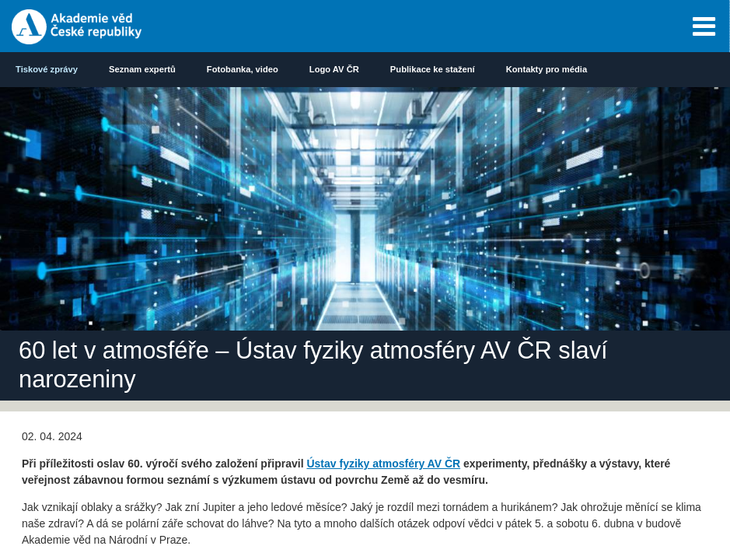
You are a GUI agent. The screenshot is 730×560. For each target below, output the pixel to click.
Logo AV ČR (334, 69)
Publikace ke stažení (433, 69)
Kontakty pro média (547, 69)
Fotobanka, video (243, 69)
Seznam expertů (142, 69)
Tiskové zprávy (47, 69)
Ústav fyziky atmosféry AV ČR (383, 464)
